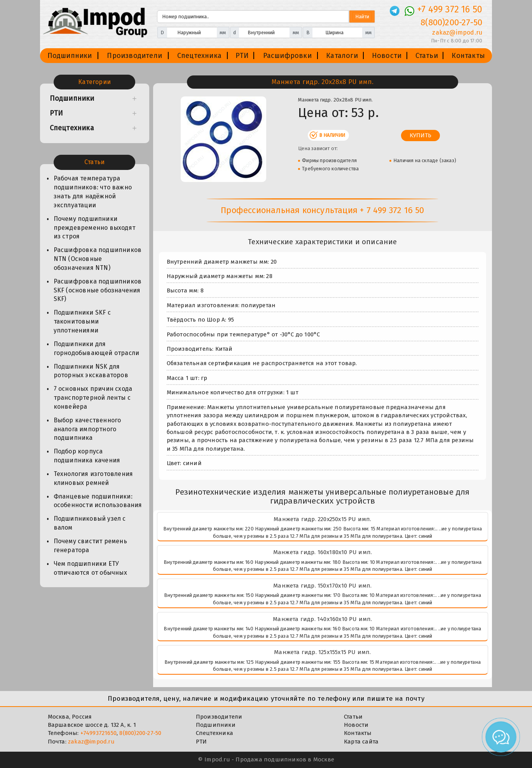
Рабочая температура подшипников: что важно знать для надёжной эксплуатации (93, 192)
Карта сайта (361, 742)
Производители (134, 56)
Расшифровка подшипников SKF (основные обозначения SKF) (98, 290)
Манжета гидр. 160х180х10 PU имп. (323, 552)
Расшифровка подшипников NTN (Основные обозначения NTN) (98, 259)
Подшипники (70, 56)
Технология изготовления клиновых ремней (93, 478)
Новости (387, 56)
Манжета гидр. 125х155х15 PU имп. (322, 652)
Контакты (468, 56)
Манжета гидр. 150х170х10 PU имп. (322, 586)
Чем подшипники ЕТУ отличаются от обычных (90, 568)
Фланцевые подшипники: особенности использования (98, 501)
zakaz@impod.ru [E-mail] (457, 32)
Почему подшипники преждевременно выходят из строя (94, 228)
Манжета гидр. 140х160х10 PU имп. (322, 619)
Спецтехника (199, 56)
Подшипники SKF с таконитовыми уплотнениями (82, 321)
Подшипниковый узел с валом (90, 523)
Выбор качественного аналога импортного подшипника (87, 429)
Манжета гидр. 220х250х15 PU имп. (322, 519)
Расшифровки (287, 56)
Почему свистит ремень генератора (90, 546)
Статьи (427, 56)
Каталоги (342, 56)
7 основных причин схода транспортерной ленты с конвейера (93, 398)
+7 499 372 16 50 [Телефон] (450, 9)
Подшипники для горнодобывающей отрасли (97, 348)
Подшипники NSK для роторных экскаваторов (91, 371)
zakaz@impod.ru (91, 742)
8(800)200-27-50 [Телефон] (451, 22)
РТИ (242, 56)
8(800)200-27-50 (140, 733)
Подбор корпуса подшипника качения (87, 456)
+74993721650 (99, 733)
